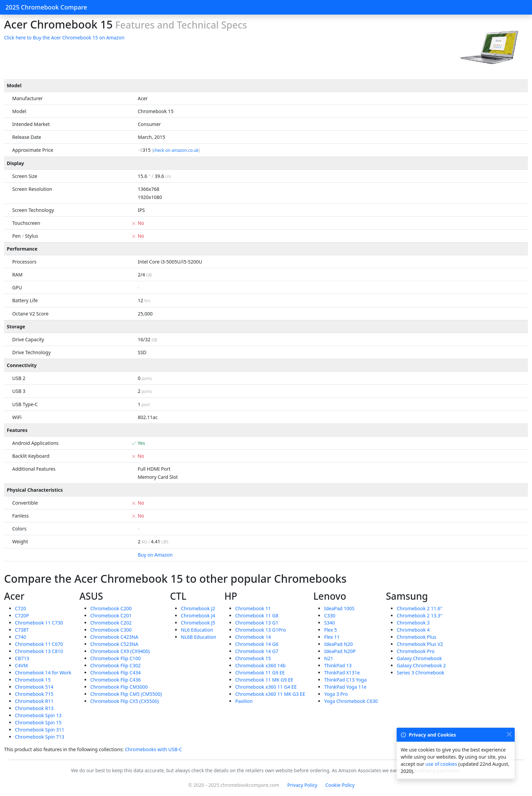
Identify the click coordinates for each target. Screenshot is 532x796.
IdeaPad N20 (338, 644)
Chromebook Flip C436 (116, 680)
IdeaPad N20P (340, 651)
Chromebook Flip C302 (116, 665)
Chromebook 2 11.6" (419, 608)
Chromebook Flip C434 (116, 673)
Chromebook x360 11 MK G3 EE (270, 694)
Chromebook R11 (34, 701)
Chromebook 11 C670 (39, 644)
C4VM (21, 665)
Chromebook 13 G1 (257, 623)
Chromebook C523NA (114, 644)
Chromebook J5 (198, 623)
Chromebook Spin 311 (40, 730)
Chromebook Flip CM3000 (119, 687)
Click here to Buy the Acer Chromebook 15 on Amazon (64, 38)
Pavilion (244, 701)
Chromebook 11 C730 (39, 623)
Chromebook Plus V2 (420, 644)
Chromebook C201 (111, 616)
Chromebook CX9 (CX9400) (120, 651)
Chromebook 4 (413, 630)
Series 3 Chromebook (420, 673)
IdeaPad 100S (339, 608)
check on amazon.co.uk (176, 150)
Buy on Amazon (155, 555)
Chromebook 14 (253, 637)
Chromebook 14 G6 (257, 644)
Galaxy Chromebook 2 (421, 665)
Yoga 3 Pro (336, 694)
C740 (21, 637)
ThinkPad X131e (342, 673)
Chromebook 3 (413, 623)
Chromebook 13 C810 (39, 651)
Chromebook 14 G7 (257, 651)
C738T (22, 630)
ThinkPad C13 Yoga (345, 680)
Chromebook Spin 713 (40, 737)
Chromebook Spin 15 (38, 722)
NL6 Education (197, 630)
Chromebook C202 (111, 623)
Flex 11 (332, 637)
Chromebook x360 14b (260, 665)
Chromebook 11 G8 (257, 616)
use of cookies (441, 764)
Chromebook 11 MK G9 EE (264, 680)
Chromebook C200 (111, 608)
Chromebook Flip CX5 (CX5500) (125, 701)
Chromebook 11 (253, 608)
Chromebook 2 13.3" (419, 616)
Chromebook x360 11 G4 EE (266, 687)
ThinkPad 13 (338, 665)
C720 (21, 608)
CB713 (22, 658)
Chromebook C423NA (114, 637)
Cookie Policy (340, 785)
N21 (329, 658)
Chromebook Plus (416, 637)
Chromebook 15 (33, 680)
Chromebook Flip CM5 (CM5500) (126, 694)
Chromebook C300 (111, 630)
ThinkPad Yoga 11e (345, 687)
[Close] (509, 734)
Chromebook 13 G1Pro (260, 630)
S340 (329, 623)
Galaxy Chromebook (419, 658)
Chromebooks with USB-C (153, 749)
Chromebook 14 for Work (43, 673)
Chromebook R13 (34, 708)
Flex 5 (330, 630)
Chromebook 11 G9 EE (260, 673)
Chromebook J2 (198, 608)
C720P (22, 616)
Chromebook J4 (198, 616)
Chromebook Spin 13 (38, 715)
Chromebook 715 (34, 694)
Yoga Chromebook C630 (351, 701)
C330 (330, 616)
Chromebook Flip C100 (116, 658)
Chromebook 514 (34, 687)
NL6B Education (198, 637)
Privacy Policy (302, 785)
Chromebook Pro (416, 651)
